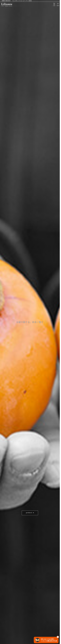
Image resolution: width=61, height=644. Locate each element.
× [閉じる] (58, 637)
